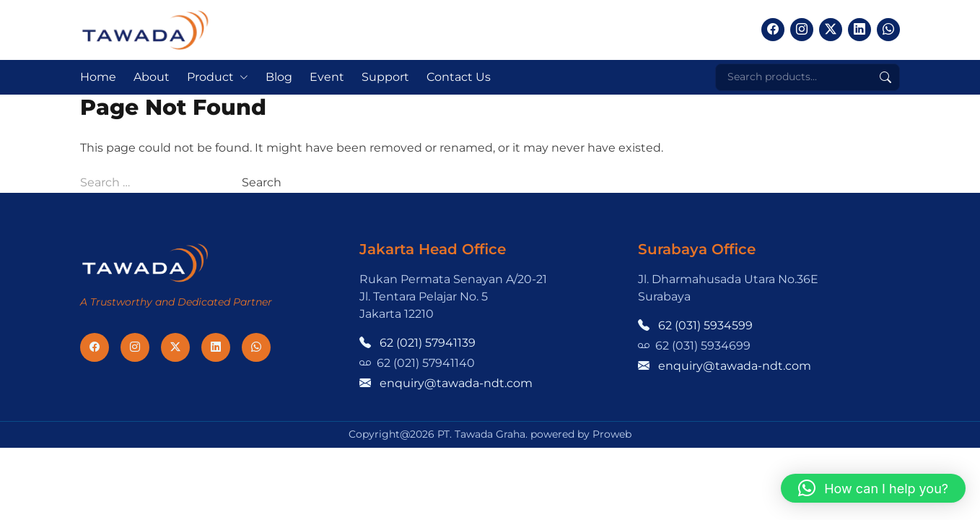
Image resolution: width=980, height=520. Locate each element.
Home (98, 77)
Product (210, 77)
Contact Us (459, 77)
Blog (279, 77)
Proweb (612, 434)
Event (327, 77)
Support (385, 77)
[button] (873, 488)
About (152, 77)
